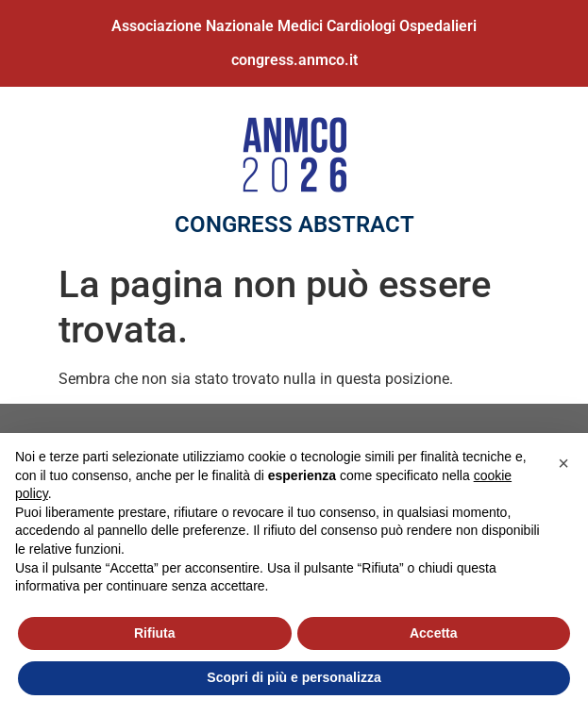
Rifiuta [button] (155, 633)
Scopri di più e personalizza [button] (294, 677)
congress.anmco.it (294, 60)
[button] (563, 463)
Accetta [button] (434, 633)
